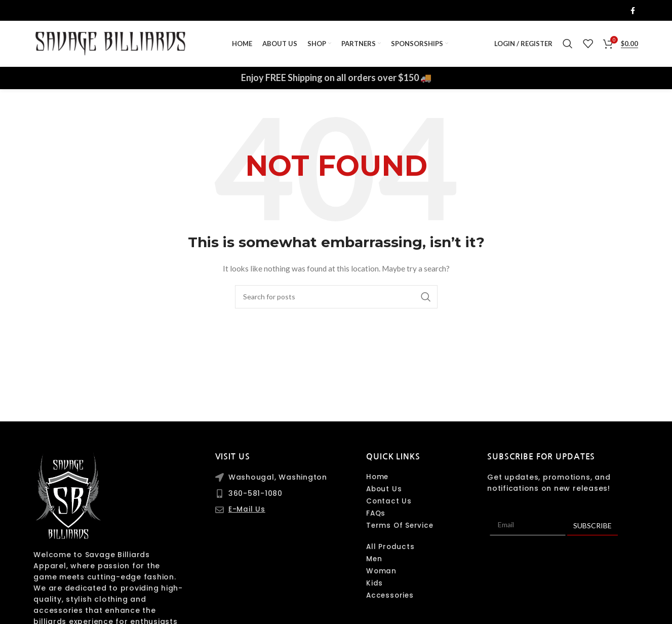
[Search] (568, 47)
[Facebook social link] (633, 11)
